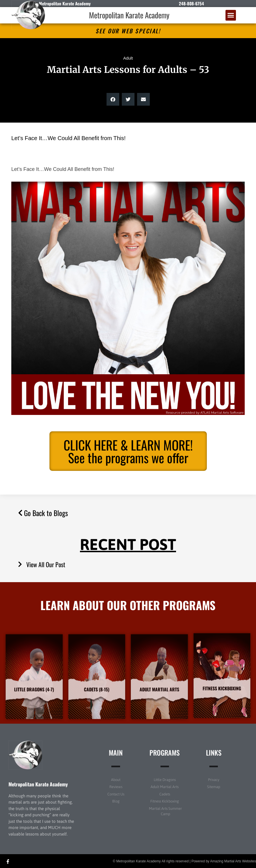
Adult (128, 58)
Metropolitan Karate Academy (129, 15)
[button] (231, 15)
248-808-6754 (191, 3)
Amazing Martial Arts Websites (233, 861)
